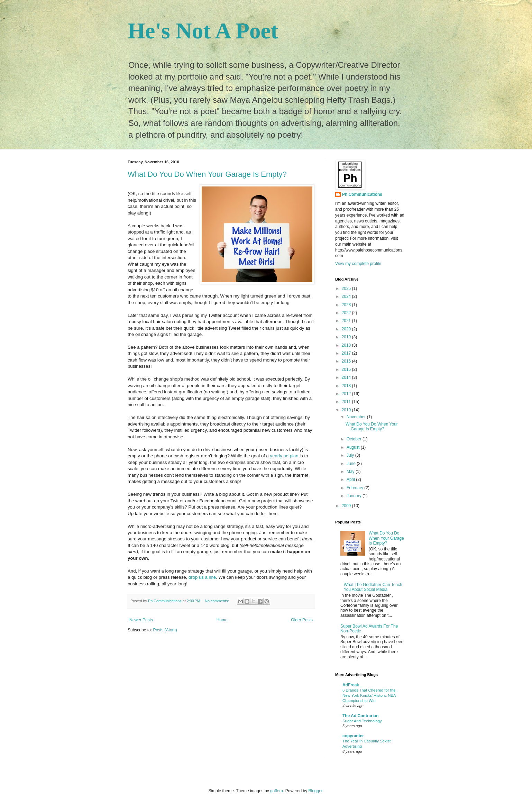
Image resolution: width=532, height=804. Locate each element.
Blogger (316, 791)
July (351, 455)
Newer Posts (141, 620)
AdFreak (351, 685)
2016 (347, 361)
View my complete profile (358, 264)
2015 (347, 369)
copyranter (353, 736)
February (355, 488)
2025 (347, 289)
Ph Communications (362, 194)
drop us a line (202, 577)
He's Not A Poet (203, 31)
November (357, 417)
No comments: (217, 601)
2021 (347, 321)
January (355, 496)
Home (222, 620)
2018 (347, 345)
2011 (347, 402)
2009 (347, 506)
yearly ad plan (284, 456)
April (351, 479)
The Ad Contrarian (360, 716)
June (352, 464)
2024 (347, 296)
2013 (347, 386)
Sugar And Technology (362, 721)
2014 (347, 377)
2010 (347, 410)
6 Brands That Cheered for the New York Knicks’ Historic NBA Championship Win (369, 695)
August (354, 447)
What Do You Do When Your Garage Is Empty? (207, 174)
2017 (347, 353)
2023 (347, 305)
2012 (347, 394)
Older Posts (302, 620)
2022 (347, 313)
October (355, 439)
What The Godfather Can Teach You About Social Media (373, 587)
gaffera (277, 791)
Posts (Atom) (165, 630)
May (351, 472)
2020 (347, 329)
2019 (347, 337)
